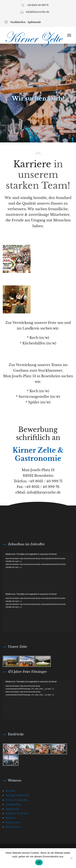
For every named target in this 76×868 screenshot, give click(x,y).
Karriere (10, 818)
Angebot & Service (17, 813)
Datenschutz (13, 827)
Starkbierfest (18, 22)
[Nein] (71, 858)
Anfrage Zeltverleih (17, 795)
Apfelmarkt (34, 22)
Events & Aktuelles (17, 800)
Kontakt (10, 791)
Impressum (13, 822)
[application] (38, 572)
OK (39, 862)
